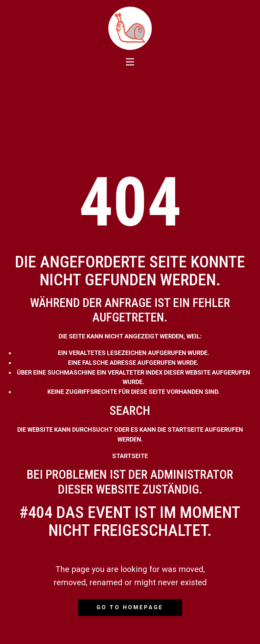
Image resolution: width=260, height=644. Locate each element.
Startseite (130, 456)
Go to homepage (130, 607)
